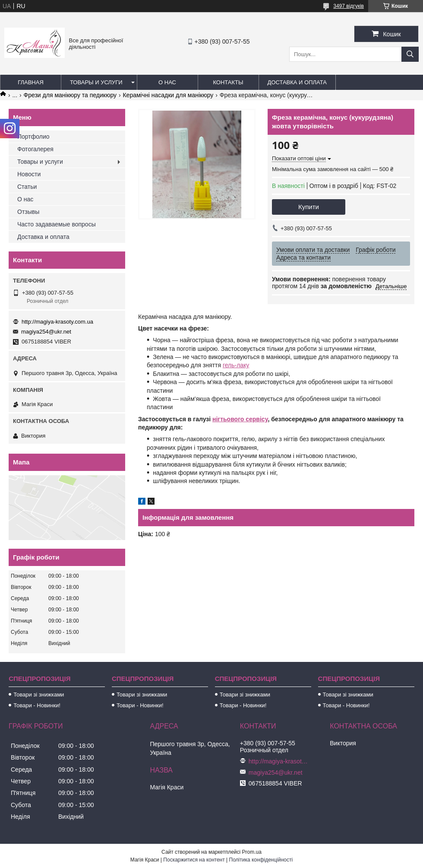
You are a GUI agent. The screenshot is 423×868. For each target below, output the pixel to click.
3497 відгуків (349, 6)
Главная (31, 82)
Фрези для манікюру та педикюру (70, 95)
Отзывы (28, 212)
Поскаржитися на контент (194, 860)
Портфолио (33, 137)
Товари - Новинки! (37, 705)
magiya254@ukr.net (46, 332)
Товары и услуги (96, 82)
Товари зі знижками (39, 695)
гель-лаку (236, 365)
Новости (29, 174)
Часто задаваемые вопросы (57, 224)
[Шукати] (410, 54)
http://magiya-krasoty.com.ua (57, 322)
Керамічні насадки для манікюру (168, 95)
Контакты (228, 82)
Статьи (27, 187)
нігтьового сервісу (240, 419)
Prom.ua (252, 852)
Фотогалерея (35, 149)
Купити (309, 207)
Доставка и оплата (297, 82)
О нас (167, 82)
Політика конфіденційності (261, 860)
